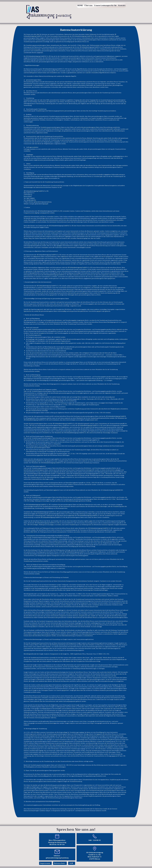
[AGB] (72, 863)
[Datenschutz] (60, 863)
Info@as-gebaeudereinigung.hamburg (57, 857)
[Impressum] (45, 863)
